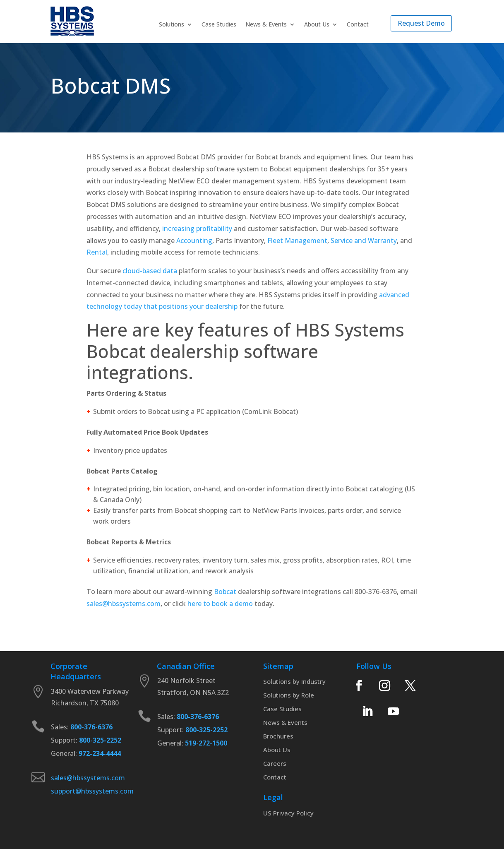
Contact (358, 25)
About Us (317, 25)
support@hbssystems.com (92, 791)
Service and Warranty (364, 241)
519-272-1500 (205, 743)
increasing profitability (197, 228)
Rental (97, 252)
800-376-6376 (91, 727)
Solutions (172, 25)
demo (244, 604)
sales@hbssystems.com (124, 604)
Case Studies (219, 25)
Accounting (194, 241)
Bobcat (225, 592)
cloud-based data (150, 271)
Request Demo (421, 23)
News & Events (266, 25)
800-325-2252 (99, 740)
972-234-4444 (99, 753)
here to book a (210, 604)
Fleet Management (297, 241)
